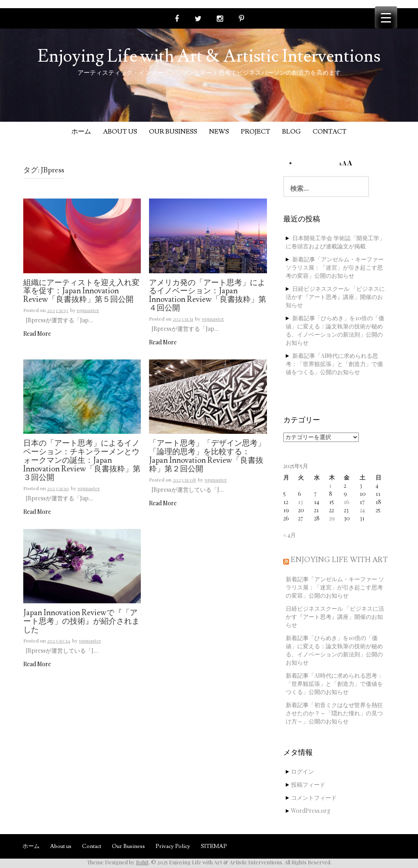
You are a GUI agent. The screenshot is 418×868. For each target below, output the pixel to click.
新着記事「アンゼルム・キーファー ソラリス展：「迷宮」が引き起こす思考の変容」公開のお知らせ (335, 267)
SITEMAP (214, 846)
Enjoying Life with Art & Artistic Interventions (209, 56)
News (219, 132)
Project (256, 132)
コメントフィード (314, 798)
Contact (330, 132)
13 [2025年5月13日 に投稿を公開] (300, 502)
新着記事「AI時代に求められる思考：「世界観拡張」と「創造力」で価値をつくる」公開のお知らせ (334, 364)
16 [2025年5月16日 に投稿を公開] (347, 502)
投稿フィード (308, 784)
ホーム (81, 132)
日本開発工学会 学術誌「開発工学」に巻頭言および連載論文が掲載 (335, 242)
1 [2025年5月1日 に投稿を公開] (330, 485)
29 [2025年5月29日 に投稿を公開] (332, 518)
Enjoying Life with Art (339, 560)
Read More (37, 334)
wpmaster (88, 310)
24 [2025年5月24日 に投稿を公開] (362, 510)
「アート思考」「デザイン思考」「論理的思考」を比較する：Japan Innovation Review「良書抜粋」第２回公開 (207, 456)
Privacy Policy (173, 846)
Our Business (173, 132)
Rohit (142, 862)
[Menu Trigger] (386, 17)
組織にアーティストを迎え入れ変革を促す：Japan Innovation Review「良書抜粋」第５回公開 (81, 292)
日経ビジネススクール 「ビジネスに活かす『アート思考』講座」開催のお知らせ (335, 297)
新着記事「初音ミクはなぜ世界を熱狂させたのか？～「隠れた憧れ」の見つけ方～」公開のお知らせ (334, 713)
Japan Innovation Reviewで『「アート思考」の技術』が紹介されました (81, 622)
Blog (291, 132)
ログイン (302, 771)
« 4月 (290, 535)
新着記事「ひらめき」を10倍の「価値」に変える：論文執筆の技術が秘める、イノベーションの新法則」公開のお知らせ (335, 330)
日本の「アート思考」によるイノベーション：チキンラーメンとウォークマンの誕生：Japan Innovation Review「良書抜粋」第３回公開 (82, 461)
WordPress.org (311, 811)
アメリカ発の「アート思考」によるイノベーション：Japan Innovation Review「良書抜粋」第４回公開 (208, 296)
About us (120, 132)
